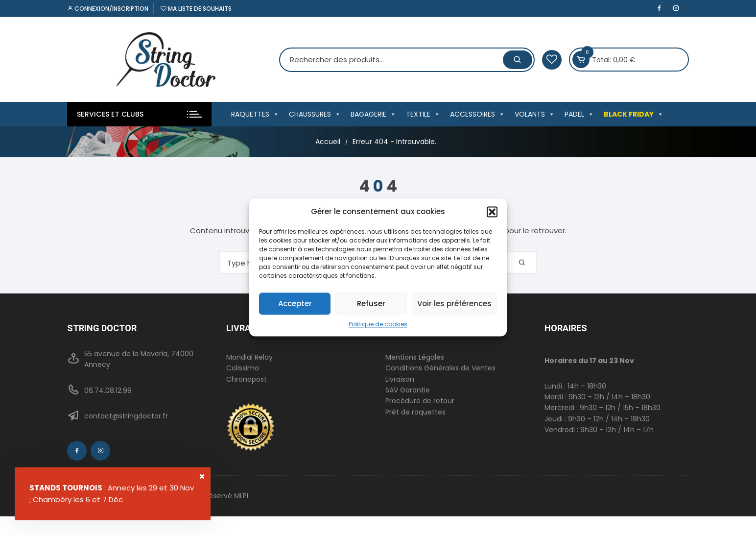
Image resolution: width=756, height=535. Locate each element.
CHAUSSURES (315, 114)
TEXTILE (423, 114)
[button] (492, 212)
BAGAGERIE (373, 114)
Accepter (295, 304)
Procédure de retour (420, 401)
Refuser (371, 304)
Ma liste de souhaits (196, 9)
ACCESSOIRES (477, 114)
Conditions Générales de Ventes (440, 368)
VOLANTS (535, 114)
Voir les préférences (454, 304)
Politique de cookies (378, 324)
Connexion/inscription (108, 9)
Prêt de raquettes (415, 412)
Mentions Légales (415, 357)
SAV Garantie (408, 390)
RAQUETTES (255, 114)
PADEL (579, 114)
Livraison (400, 379)
